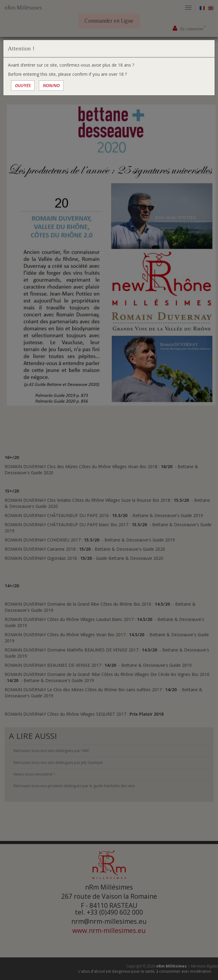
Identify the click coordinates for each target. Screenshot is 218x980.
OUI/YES (23, 85)
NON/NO (51, 85)
